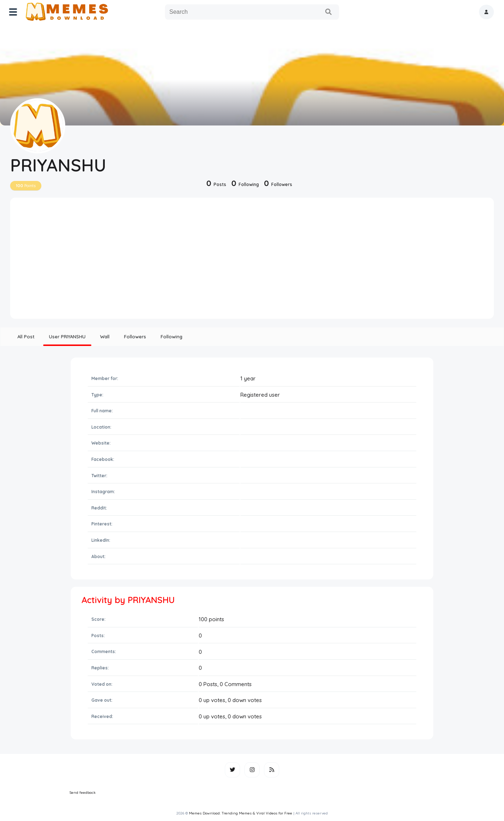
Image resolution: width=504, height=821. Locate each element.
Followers (135, 337)
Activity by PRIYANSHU (128, 600)
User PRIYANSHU (67, 337)
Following (172, 337)
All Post (26, 337)
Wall (105, 337)
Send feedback (83, 793)
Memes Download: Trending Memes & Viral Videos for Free (241, 813)
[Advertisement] (252, 261)
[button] (486, 12)
